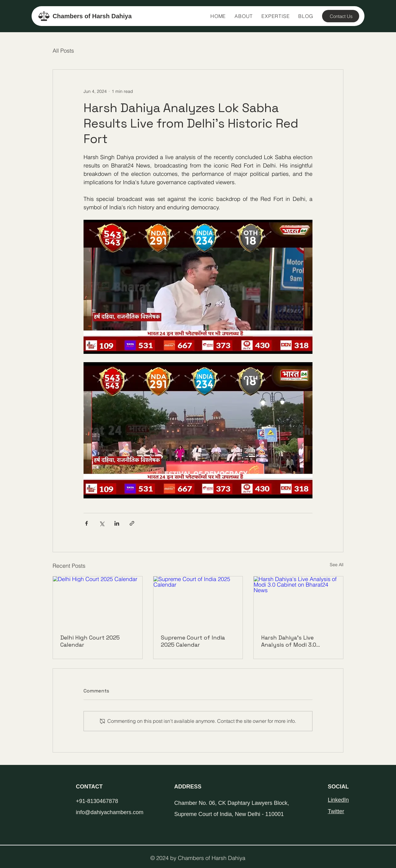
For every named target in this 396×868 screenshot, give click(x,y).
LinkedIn (338, 800)
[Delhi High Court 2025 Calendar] (98, 601)
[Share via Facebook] (86, 523)
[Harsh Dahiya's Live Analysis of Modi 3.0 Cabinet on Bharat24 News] (298, 601)
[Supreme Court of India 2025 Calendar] (198, 601)
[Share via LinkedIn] (117, 523)
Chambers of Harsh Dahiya (92, 16)
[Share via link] (132, 523)
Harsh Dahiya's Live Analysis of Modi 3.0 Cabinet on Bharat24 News (297, 641)
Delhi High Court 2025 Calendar (90, 641)
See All (337, 565)
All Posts (63, 51)
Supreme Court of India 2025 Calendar (193, 641)
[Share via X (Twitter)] (102, 523)
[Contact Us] (341, 16)
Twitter (336, 811)
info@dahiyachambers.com (110, 812)
